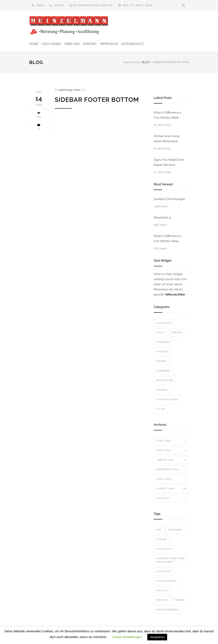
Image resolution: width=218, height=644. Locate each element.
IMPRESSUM (109, 44)
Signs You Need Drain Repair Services (169, 162)
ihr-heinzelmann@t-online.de (93, 5)
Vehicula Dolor (175, 294)
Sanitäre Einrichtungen (169, 199)
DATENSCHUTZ (133, 44)
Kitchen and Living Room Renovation (166, 139)
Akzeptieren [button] (157, 637)
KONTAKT (90, 44)
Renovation (165, 380)
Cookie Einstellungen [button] (127, 637)
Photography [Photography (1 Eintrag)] (166, 581)
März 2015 (171, 450)
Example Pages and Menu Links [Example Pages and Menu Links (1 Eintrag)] (171, 560)
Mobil (40, 5)
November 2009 (171, 470)
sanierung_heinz (70, 90)
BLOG (36, 62)
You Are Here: (132, 62)
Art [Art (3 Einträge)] (159, 530)
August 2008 (171, 489)
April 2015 (171, 441)
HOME (34, 44)
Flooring (163, 342)
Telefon (59, 5)
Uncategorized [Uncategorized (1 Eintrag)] (168, 610)
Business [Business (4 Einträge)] (175, 530)
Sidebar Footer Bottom (97, 100)
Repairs (162, 390)
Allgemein (164, 323)
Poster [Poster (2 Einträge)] (162, 600)
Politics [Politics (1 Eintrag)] (163, 591)
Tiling (161, 409)
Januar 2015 (171, 460)
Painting (163, 352)
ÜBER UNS (72, 44)
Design (176, 333)
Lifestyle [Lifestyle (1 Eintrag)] (163, 571)
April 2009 (171, 479)
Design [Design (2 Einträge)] (161, 539)
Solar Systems (167, 399)
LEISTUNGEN (51, 44)
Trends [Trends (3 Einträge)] (179, 600)
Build (160, 333)
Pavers (161, 361)
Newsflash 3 (162, 217)
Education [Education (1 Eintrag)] (164, 549)
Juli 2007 (171, 498)
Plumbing (163, 371)
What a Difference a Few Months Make (168, 115)
